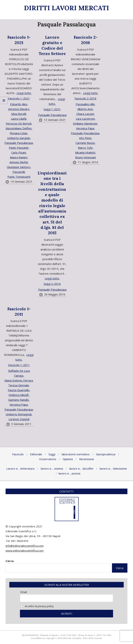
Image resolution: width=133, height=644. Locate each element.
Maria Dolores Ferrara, (19, 380)
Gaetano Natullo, (19, 400)
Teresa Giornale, (19, 385)
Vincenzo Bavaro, (19, 109)
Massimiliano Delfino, (19, 128)
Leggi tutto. (24, 93)
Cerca (10, 561)
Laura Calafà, (19, 119)
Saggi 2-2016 (52, 284)
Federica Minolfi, (19, 395)
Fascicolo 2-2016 (85, 40)
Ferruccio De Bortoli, (19, 123)
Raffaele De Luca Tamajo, (19, 373)
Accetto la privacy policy (37, 606)
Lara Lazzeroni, (86, 119)
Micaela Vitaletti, (85, 152)
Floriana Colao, (19, 133)
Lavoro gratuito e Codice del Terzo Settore (52, 45)
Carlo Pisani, (19, 152)
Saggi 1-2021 (52, 109)
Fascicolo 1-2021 (19, 40)
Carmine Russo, (86, 143)
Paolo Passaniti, (19, 148)
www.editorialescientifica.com (25, 550)
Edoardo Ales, (19, 104)
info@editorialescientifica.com (25, 546)
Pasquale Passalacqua (52, 115)
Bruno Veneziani (85, 157)
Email (24, 592)
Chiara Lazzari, (86, 114)
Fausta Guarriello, (19, 390)
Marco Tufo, (86, 148)
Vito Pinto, (86, 138)
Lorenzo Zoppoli (19, 419)
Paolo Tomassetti (19, 177)
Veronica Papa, (85, 128)
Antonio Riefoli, (19, 162)
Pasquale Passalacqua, (19, 143)
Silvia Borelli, (19, 114)
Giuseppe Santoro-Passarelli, (19, 169)
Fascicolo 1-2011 (19, 311)
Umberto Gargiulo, (19, 138)
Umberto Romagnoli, (19, 414)
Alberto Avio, (85, 109)
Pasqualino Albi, (85, 104)
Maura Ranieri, (19, 157)
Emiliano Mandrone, (85, 123)
